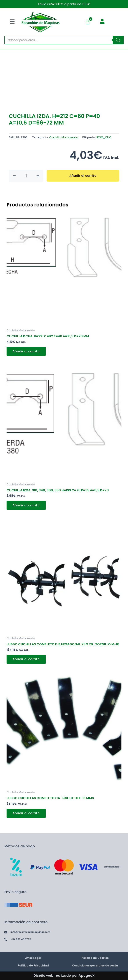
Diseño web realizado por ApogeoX (64, 976)
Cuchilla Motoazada (64, 137)
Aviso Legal (33, 958)
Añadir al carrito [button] (26, 351)
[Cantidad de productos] (26, 176)
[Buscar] (118, 40)
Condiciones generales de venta (95, 966)
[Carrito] (88, 22)
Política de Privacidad (33, 966)
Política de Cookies (95, 958)
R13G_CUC (104, 137)
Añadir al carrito (83, 176)
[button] (12, 22)
